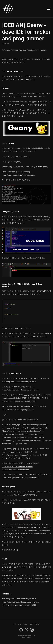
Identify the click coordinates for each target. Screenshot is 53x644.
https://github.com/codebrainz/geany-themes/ (21, 602)
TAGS (15, 624)
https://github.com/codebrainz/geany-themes (20, 390)
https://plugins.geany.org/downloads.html (19, 175)
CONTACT (25, 624)
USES (19, 624)
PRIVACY (37, 624)
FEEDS (31, 624)
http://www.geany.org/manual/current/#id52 (19, 605)
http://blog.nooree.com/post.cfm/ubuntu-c (19, 382)
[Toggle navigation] (49, 9)
